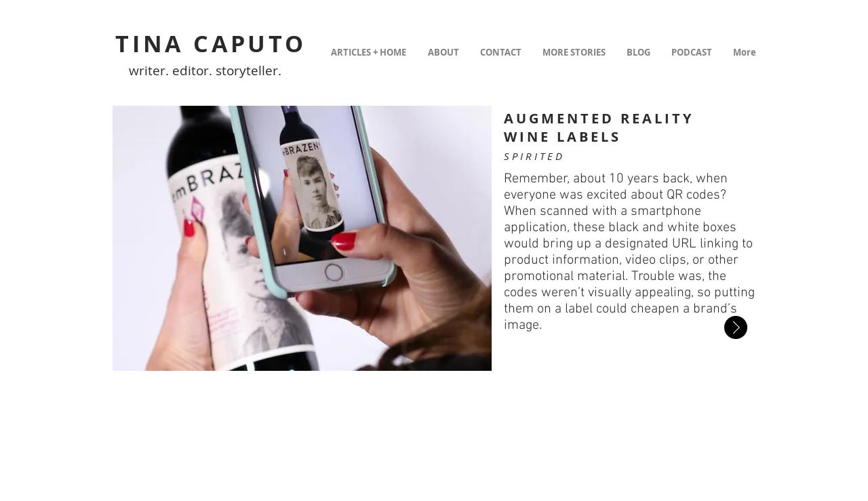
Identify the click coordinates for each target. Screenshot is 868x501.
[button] (302, 238)
